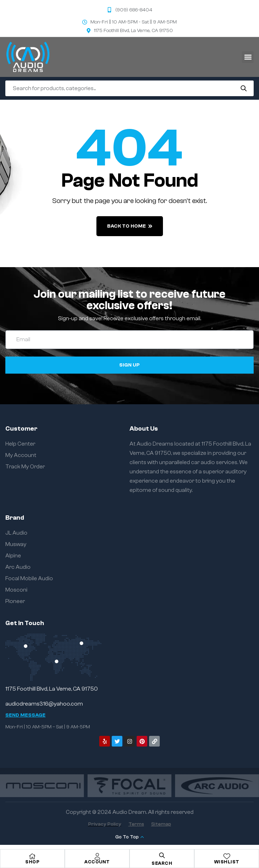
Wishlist (227, 862)
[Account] (97, 856)
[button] (248, 57)
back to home (130, 226)
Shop (32, 862)
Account (97, 862)
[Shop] (32, 856)
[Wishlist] (227, 856)
